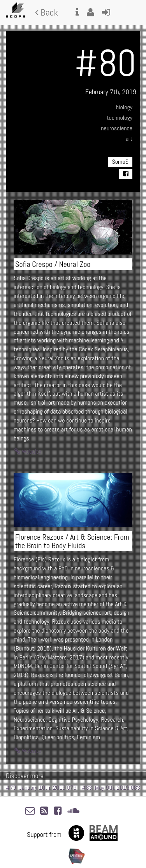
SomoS (120, 162)
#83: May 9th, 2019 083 (111, 788)
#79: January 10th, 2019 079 (41, 788)
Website (28, 452)
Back (47, 12)
